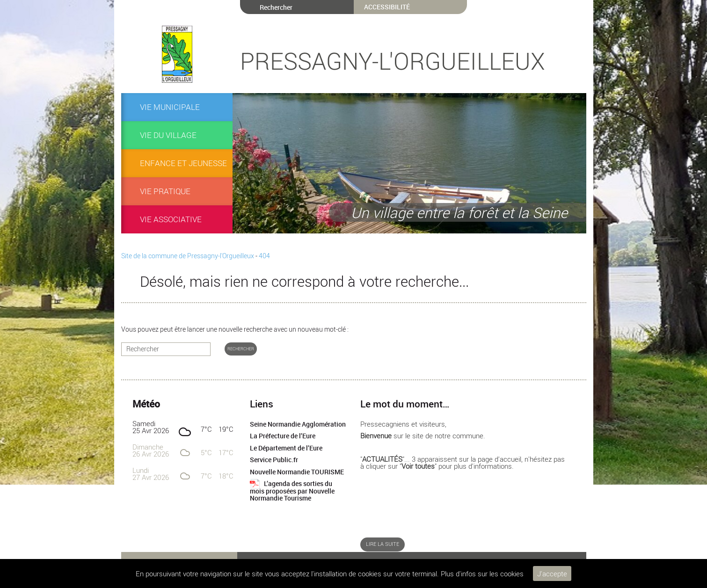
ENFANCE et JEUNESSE (183, 163)
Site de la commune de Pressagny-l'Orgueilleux (188, 256)
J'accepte (552, 573)
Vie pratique (165, 191)
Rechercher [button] (241, 349)
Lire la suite (383, 544)
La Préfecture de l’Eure (283, 436)
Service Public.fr (274, 460)
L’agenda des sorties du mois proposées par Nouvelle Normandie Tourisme (292, 491)
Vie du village (168, 135)
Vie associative (171, 219)
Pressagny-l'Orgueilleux (393, 61)
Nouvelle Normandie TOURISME (297, 472)
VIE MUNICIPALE (170, 107)
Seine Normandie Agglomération (298, 424)
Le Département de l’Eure (286, 448)
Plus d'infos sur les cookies (482, 573)
